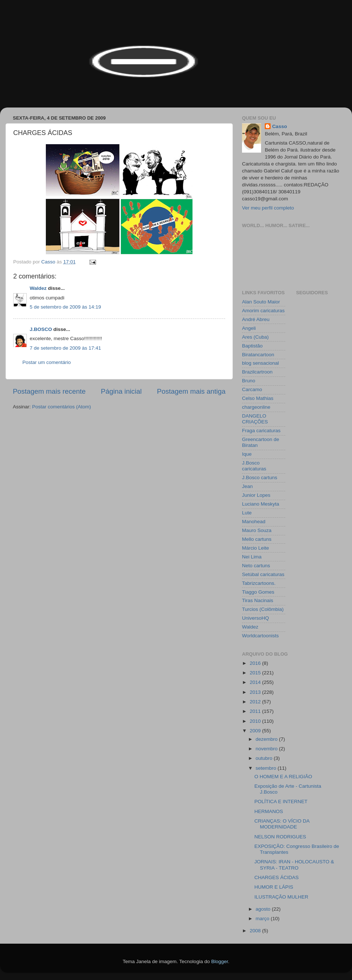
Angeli (249, 328)
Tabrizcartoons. (259, 583)
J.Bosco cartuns (260, 478)
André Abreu (256, 319)
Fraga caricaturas (261, 431)
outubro (265, 758)
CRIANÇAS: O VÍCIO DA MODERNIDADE (282, 824)
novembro (267, 749)
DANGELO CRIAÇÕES (255, 419)
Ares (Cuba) (255, 337)
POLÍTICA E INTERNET (281, 802)
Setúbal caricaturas (263, 574)
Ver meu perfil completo (268, 208)
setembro (267, 768)
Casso (280, 126)
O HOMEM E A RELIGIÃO (283, 777)
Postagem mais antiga (191, 391)
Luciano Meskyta (261, 504)
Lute (247, 513)
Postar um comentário (47, 362)
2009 (256, 731)
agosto (264, 909)
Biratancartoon (258, 355)
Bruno (249, 381)
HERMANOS (269, 811)
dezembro (267, 739)
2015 (256, 673)
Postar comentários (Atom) (62, 407)
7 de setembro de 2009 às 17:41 (65, 348)
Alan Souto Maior (261, 302)
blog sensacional (261, 363)
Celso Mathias (258, 398)
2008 (256, 931)
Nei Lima (252, 557)
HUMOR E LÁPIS (274, 887)
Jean (247, 486)
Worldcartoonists (260, 636)
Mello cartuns (257, 539)
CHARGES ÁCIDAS (277, 877)
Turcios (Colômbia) (263, 609)
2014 (256, 682)
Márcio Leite (256, 548)
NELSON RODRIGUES (280, 837)
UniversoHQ (256, 618)
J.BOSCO (41, 329)
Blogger (220, 961)
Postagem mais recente (49, 391)
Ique (247, 454)
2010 (256, 721)
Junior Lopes (256, 495)
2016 (256, 663)
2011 (256, 711)
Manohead (254, 522)
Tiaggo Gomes (258, 592)
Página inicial (121, 391)
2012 (256, 702)
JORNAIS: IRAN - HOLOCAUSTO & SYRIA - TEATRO (294, 865)
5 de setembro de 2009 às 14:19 (65, 307)
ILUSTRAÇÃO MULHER (281, 897)
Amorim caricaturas (263, 311)
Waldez (38, 288)
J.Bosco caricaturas (254, 466)
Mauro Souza (257, 530)
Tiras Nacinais (258, 600)
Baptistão (252, 346)
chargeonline (256, 407)
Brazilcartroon (257, 372)
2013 (256, 692)
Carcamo (252, 389)
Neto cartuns (256, 566)
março (263, 919)
